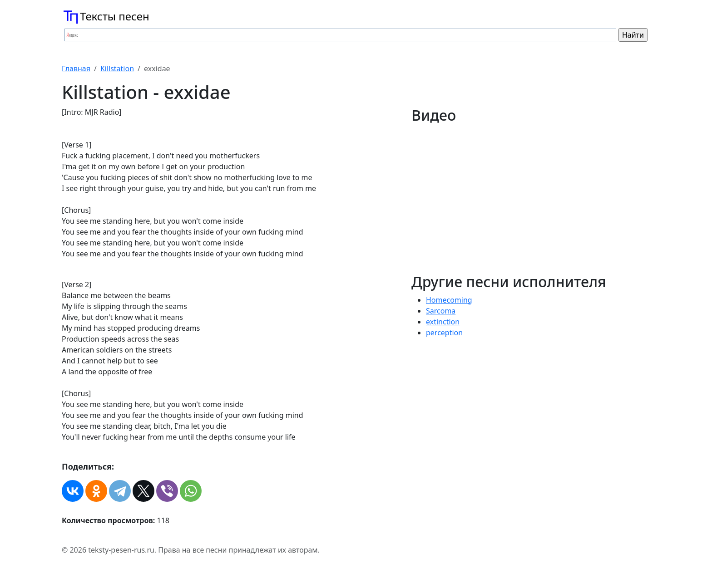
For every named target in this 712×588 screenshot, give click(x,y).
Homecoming (449, 300)
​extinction (443, 322)
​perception (444, 333)
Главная (76, 69)
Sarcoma (441, 311)
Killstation (117, 69)
